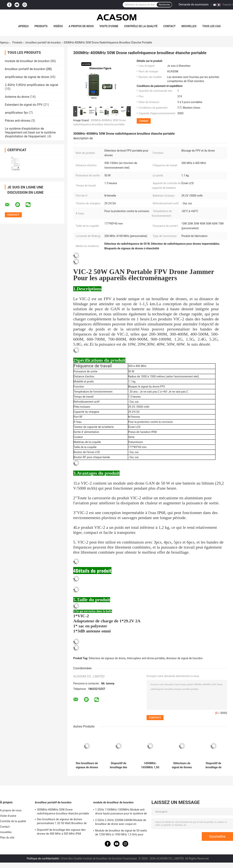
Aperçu (23, 26)
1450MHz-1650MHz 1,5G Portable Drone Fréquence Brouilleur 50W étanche (150, 765)
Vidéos (58, 26)
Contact (169, 26)
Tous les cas (211, 26)
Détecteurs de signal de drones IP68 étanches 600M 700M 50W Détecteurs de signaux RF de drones (182, 765)
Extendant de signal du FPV (24, 105)
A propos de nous (81, 26)
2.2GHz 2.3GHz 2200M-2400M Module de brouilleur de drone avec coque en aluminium (121, 823)
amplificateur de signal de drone (27, 77)
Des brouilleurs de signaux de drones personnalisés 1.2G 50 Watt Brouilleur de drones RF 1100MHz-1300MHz (87, 765)
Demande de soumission (194, 4)
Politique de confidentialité (43, 858)
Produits (41, 26)
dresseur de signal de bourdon (184, 658)
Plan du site (7, 838)
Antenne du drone (17, 97)
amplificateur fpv (17, 113)
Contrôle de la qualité (141, 26)
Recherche (164, 5)
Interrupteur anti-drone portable (146, 658)
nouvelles (189, 26)
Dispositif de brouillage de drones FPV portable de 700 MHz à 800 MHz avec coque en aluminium (213, 765)
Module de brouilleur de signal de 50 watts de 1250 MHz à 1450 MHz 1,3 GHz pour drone (121, 833)
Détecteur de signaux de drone (107, 658)
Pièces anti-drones (18, 121)
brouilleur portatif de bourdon (43, 42)
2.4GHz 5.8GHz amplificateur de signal (31, 85)
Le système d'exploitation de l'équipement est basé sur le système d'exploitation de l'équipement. (30, 132)
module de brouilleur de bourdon (27, 61)
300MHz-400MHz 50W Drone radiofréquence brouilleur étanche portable (63, 812)
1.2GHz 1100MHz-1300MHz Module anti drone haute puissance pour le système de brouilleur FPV (121, 812)
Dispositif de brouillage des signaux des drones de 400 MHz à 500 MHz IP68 (119, 765)
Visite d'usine (109, 26)
